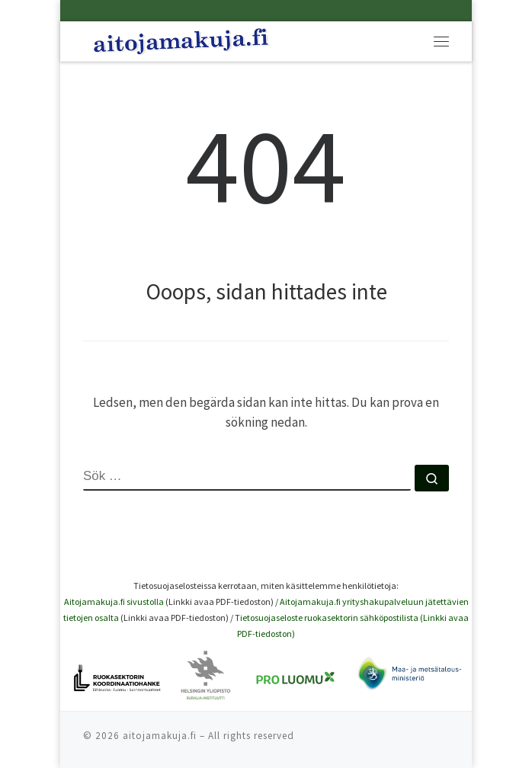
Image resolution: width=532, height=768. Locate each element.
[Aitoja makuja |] (181, 39)
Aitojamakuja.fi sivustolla (114, 602)
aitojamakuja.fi (160, 736)
